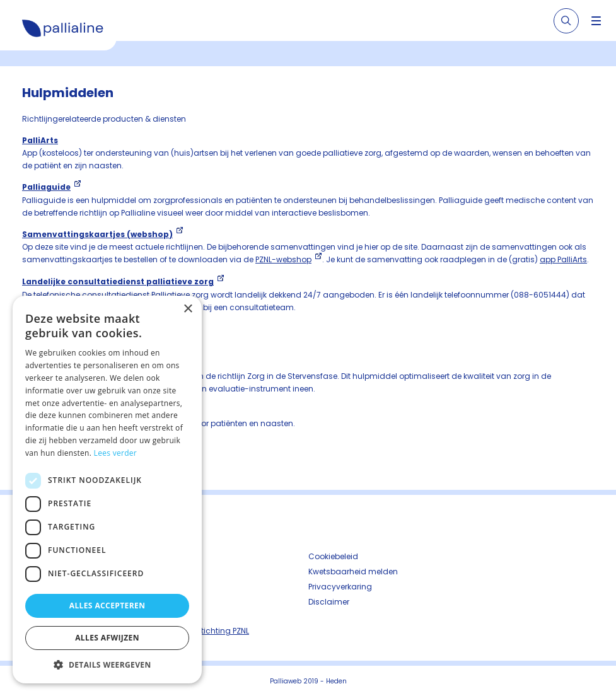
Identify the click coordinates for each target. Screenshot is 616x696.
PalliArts (40, 140)
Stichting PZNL (223, 631)
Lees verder (116, 453)
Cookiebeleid (333, 556)
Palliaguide (46, 187)
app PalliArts (563, 259)
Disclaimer (329, 602)
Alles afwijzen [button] (107, 638)
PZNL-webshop (283, 259)
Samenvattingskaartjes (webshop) (97, 234)
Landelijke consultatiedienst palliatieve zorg (118, 281)
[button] (107, 664)
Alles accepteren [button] (108, 606)
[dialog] (107, 490)
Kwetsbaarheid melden (353, 571)
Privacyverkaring (340, 587)
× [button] (188, 309)
